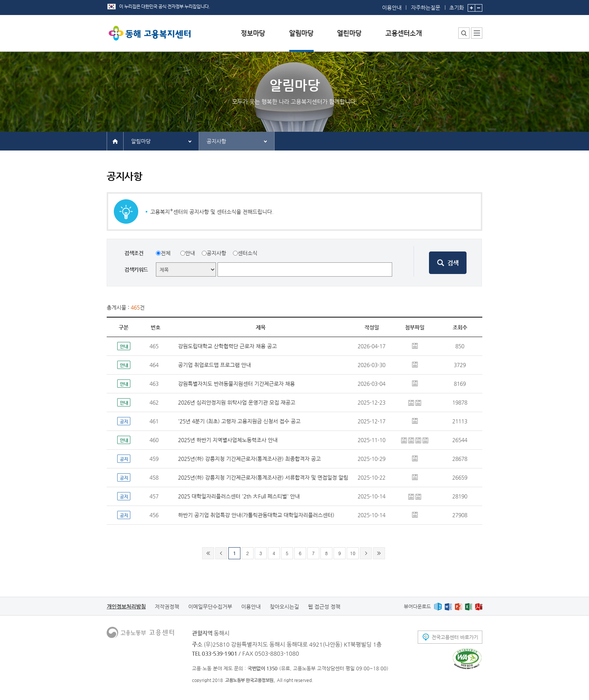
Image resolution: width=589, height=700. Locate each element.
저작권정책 (167, 607)
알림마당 (141, 141)
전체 (166, 253)
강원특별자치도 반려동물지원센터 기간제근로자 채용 (236, 384)
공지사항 (216, 141)
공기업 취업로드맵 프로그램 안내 (214, 365)
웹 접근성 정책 (324, 607)
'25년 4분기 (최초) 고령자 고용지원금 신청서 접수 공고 (239, 421)
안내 (190, 253)
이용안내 (392, 8)
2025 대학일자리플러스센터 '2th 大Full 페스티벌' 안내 (239, 496)
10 (353, 553)
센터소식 (248, 253)
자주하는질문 (426, 8)
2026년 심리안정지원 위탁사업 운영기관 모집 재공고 (237, 402)
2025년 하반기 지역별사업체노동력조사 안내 (228, 440)
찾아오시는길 (284, 607)
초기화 (457, 5)
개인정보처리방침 (126, 607)
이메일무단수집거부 (210, 607)
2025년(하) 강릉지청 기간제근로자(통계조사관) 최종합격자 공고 (249, 459)
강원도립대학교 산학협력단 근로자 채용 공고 (227, 346)
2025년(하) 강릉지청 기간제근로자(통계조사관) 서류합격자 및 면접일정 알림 (263, 477)
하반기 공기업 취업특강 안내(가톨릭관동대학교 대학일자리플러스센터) (256, 515)
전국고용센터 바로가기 (455, 637)
